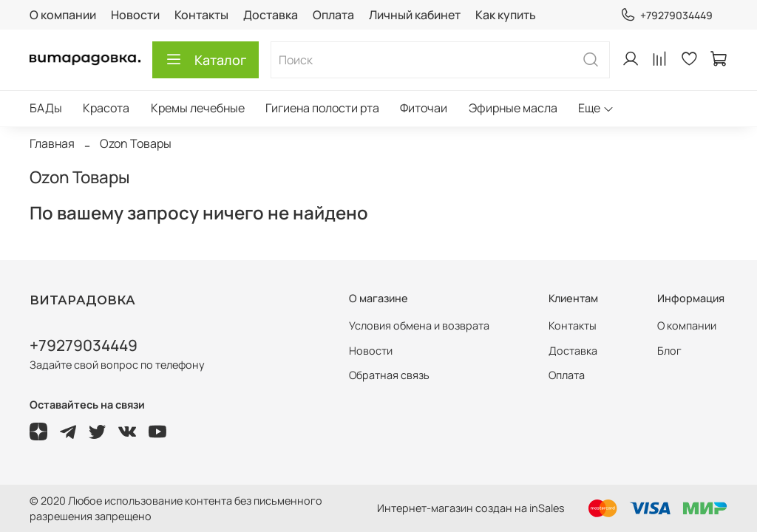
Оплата (333, 15)
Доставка (271, 15)
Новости (135, 15)
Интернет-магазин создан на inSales (471, 508)
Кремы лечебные (198, 108)
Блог (669, 351)
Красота (106, 108)
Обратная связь (389, 375)
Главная (52, 143)
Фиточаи (424, 108)
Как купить (506, 15)
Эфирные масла (513, 108)
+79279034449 (666, 15)
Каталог (206, 60)
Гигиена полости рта (322, 108)
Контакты (201, 15)
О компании (63, 15)
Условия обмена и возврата (419, 325)
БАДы (46, 108)
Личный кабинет (415, 15)
